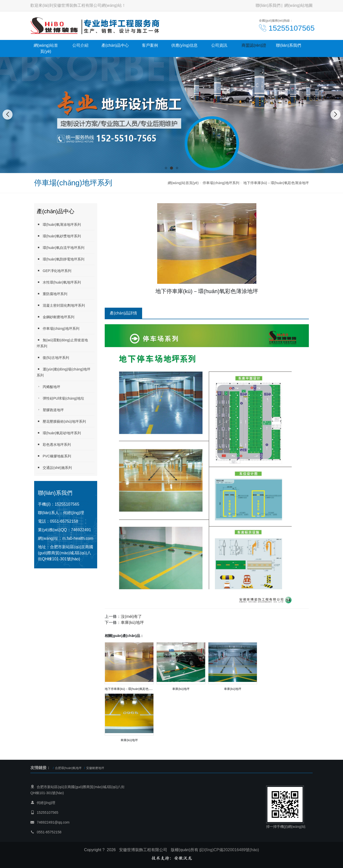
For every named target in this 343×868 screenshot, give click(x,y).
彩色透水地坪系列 (54, 444)
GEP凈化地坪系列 (54, 271)
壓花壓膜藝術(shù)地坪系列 (61, 421)
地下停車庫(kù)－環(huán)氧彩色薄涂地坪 (276, 183)
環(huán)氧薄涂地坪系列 (59, 224)
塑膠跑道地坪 (50, 410)
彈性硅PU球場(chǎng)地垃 (60, 398)
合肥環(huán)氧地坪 (68, 768)
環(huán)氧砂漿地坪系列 (59, 236)
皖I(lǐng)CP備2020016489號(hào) (229, 850)
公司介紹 (80, 45)
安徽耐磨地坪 (95, 768)
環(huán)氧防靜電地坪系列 (61, 259)
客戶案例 (150, 45)
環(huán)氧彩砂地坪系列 (59, 433)
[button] (166, 168)
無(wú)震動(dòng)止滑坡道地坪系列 (62, 343)
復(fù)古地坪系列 (53, 358)
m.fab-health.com (78, 538)
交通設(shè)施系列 (54, 468)
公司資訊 (219, 45)
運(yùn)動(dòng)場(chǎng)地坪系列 (64, 372)
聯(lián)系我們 (268, 5)
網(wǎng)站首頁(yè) (46, 48)
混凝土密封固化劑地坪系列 (61, 305)
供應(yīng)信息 (184, 45)
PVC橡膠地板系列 (54, 456)
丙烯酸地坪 (48, 387)
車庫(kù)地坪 (132, 622)
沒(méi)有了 (131, 616)
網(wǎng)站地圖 (298, 5)
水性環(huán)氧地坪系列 (59, 282)
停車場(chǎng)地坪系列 (221, 183)
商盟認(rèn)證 (254, 45)
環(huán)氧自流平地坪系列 (61, 248)
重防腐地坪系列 (52, 294)
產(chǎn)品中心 (115, 45)
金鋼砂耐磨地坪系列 (55, 317)
